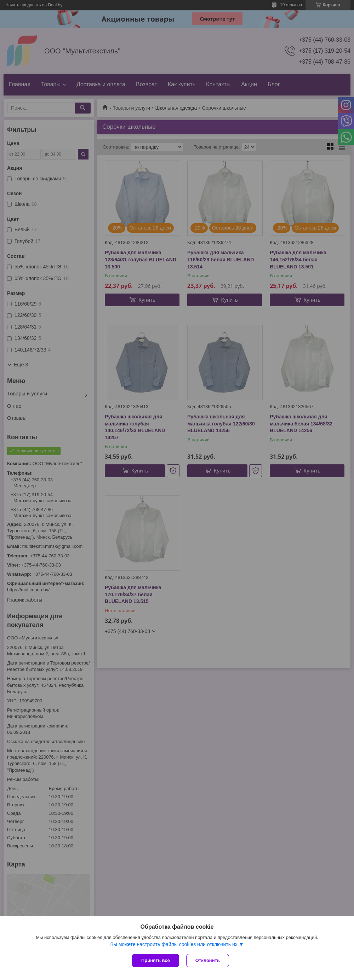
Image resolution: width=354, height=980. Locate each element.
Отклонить (208, 960)
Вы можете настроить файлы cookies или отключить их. (174, 944)
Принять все (156, 960)
